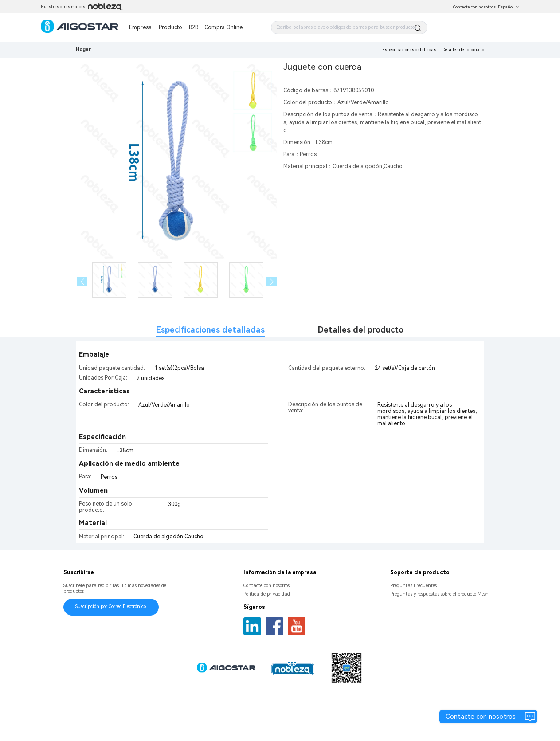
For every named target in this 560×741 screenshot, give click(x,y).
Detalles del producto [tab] (361, 330)
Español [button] (509, 7)
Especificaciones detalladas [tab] (210, 330)
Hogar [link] (83, 49)
